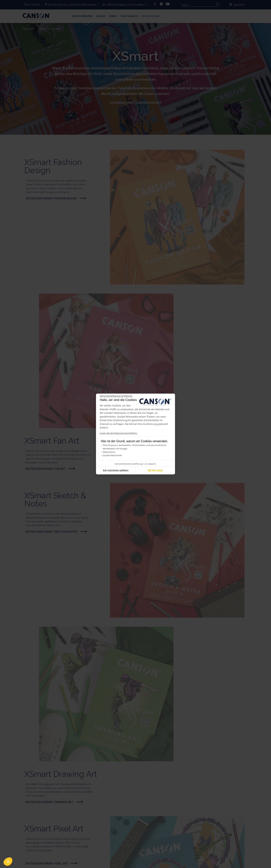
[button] (8, 862)
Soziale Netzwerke (112, 455)
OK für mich (155, 471)
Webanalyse (109, 452)
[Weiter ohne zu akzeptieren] (116, 396)
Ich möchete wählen (116, 471)
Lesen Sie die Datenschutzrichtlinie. (118, 433)
